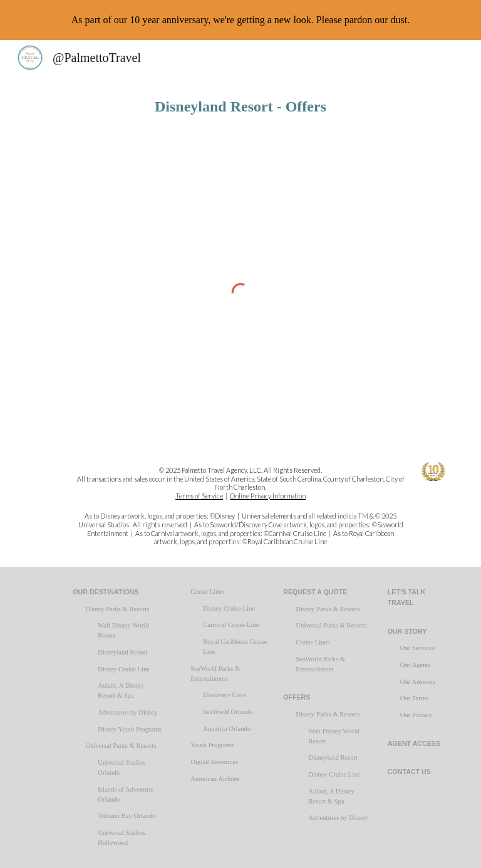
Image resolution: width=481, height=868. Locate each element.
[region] (240, 20)
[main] (240, 106)
